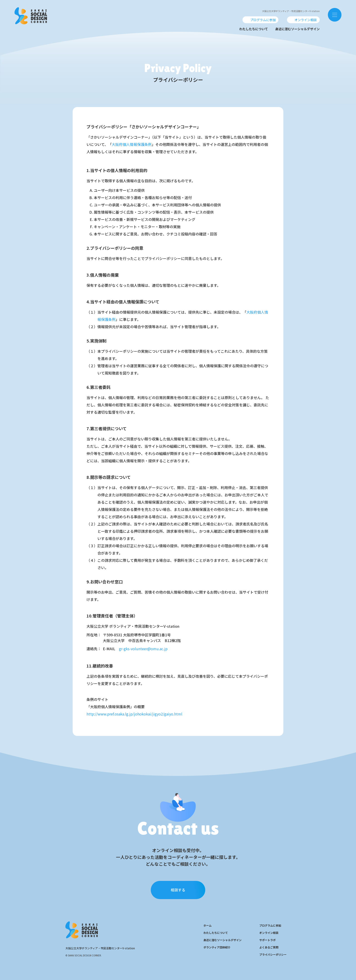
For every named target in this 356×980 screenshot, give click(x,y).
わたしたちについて (254, 29)
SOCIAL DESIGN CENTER (31, 15)
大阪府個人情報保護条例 (132, 144)
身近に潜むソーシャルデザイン (297, 29)
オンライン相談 (269, 933)
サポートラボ (267, 940)
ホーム (208, 925)
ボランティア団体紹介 (217, 947)
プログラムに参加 (270, 925)
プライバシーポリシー (273, 954)
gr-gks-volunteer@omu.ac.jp (143, 649)
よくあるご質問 (269, 947)
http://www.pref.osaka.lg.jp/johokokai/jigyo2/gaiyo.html (134, 714)
